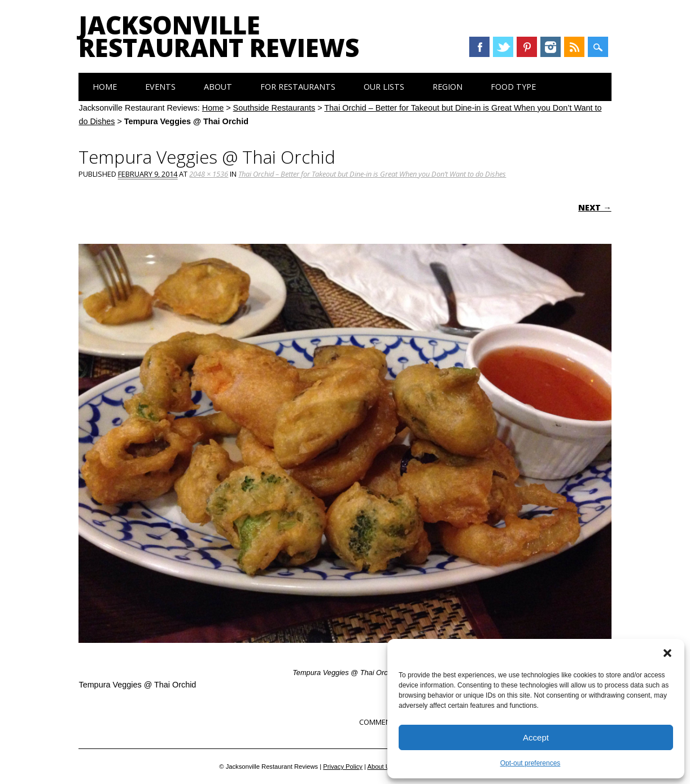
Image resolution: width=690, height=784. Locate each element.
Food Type (513, 87)
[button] (667, 653)
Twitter (503, 47)
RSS (574, 47)
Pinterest (527, 47)
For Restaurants (298, 87)
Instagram (551, 47)
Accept (536, 737)
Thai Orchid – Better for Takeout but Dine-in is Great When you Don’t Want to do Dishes (372, 174)
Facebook (479, 47)
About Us (380, 767)
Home (105, 87)
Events (160, 87)
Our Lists (384, 87)
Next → (595, 207)
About (218, 87)
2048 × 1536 (209, 174)
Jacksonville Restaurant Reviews (219, 36)
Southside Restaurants (274, 108)
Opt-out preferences (530, 763)
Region (447, 87)
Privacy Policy (343, 767)
